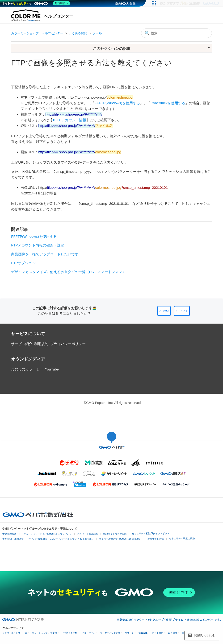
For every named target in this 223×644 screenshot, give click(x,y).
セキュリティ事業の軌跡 (182, 538)
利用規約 (41, 344)
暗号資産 (173, 633)
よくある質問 (78, 33)
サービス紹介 (22, 344)
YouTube (52, 369)
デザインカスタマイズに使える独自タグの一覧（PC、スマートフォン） (68, 272)
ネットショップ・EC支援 (44, 633)
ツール (97, 33)
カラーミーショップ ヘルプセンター (37, 33)
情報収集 (143, 633)
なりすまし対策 (156, 539)
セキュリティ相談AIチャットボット (150, 533)
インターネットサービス (15, 633)
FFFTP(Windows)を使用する (117, 103)
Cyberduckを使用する (168, 103)
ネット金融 (158, 633)
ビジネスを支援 (69, 633)
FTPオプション (23, 263)
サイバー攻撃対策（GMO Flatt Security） (121, 539)
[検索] (177, 33)
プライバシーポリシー (68, 344)
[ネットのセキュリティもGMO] (36, 3)
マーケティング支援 (110, 633)
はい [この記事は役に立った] (166, 311)
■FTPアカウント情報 (69, 120)
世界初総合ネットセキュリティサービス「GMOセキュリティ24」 (37, 534)
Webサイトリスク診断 (115, 534)
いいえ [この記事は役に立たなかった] (184, 311)
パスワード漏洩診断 (88, 534)
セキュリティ (89, 633)
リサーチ (129, 633)
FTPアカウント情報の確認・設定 (37, 245)
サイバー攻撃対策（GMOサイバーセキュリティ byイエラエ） (61, 539)
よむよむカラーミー (27, 369)
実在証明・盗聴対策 (13, 539)
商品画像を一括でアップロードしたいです (45, 254)
